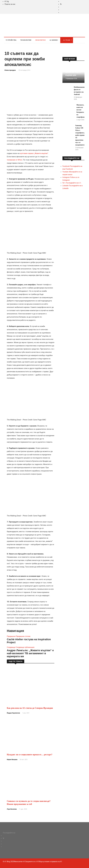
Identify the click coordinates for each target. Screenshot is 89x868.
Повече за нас (10, 4)
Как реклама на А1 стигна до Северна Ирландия (30, 708)
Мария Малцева (12, 760)
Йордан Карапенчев (13, 713)
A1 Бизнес (54, 40)
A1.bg (7, 1)
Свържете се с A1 (32, 862)
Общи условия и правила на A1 (50, 862)
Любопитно (40, 40)
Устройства (11, 40)
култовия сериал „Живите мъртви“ (34, 153)
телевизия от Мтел (14, 160)
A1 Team (67, 40)
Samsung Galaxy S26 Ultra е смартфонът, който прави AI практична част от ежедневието (80, 135)
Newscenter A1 (20, 862)
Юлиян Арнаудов (10, 70)
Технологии (26, 40)
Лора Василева (12, 809)
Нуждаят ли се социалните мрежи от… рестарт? (30, 755)
